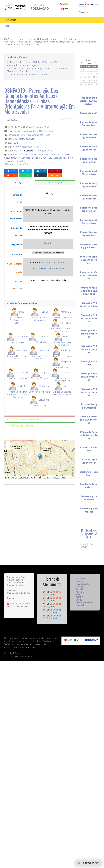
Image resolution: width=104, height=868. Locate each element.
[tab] (19, 183)
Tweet (26, 171)
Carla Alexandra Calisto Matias (35, 135)
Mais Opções (13, 120)
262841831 (13, 143)
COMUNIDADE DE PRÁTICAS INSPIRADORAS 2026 (32, 62)
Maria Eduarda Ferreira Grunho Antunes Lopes (17, 317)
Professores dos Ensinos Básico (33, 155)
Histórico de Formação (48, 39)
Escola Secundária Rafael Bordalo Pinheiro (35, 131)
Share (11, 171)
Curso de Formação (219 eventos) (89, 422)
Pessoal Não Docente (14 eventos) (89, 293)
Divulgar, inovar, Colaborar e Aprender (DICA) (28, 75)
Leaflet (7, 476)
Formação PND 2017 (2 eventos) (89, 321)
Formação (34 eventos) (89, 408)
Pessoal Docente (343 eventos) (89, 103)
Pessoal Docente (27, 151)
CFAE (30, 39)
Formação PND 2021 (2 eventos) (89, 379)
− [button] (8, 447)
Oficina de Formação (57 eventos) (89, 438)
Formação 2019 (44, 151)
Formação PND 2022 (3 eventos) (89, 395)
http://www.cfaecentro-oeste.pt (23, 147)
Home (20, 39)
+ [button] (8, 443)
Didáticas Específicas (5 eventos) (89, 262)
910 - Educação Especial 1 (29, 158)
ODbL (64, 478)
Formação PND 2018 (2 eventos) (89, 336)
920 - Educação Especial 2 (56, 158)
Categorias (69, 39)
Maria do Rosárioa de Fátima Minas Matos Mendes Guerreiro (17, 392)
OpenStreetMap (52, 478)
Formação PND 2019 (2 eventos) (89, 352)
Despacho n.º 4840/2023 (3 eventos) (89, 278)
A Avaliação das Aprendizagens (22, 65)
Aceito (16, 648)
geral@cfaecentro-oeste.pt (21, 139)
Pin (55, 171)
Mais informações (28, 648)
